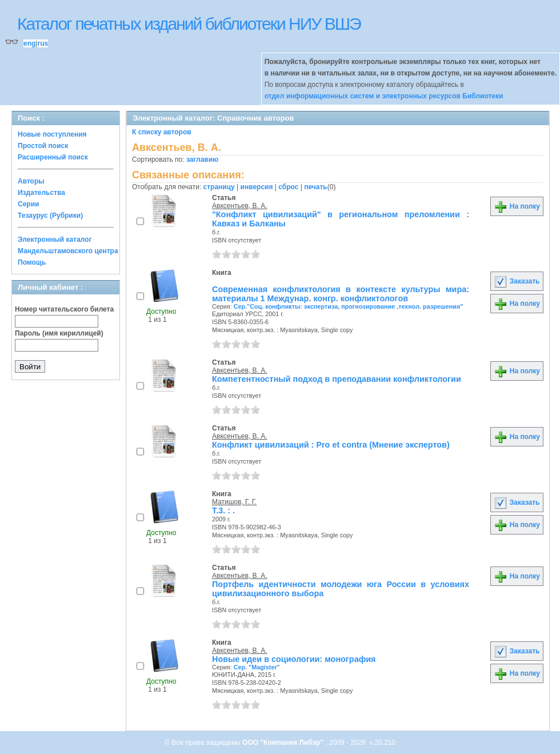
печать (316, 187)
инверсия (257, 187)
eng (29, 43)
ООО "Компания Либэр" (284, 743)
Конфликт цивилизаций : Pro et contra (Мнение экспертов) (331, 445)
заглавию (202, 159)
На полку (517, 206)
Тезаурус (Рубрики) (50, 216)
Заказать (517, 281)
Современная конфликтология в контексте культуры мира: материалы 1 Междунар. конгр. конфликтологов (341, 294)
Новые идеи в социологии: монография (294, 659)
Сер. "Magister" (257, 667)
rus (43, 43)
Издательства (41, 193)
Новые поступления (52, 134)
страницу (219, 187)
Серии (28, 204)
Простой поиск (43, 146)
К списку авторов (162, 132)
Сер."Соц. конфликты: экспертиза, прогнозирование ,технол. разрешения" (349, 306)
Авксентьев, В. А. (240, 206)
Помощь (32, 262)
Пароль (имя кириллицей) (59, 333)
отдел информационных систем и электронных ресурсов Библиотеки (384, 96)
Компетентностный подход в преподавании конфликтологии (337, 379)
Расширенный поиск (53, 157)
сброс (288, 187)
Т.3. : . (223, 510)
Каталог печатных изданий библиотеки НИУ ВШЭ (189, 24)
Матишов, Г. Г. (234, 502)
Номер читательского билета (64, 309)
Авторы (31, 181)
